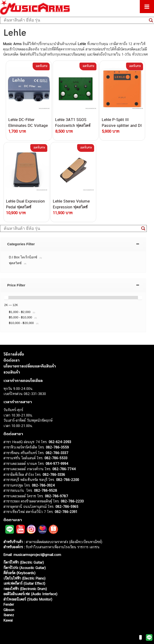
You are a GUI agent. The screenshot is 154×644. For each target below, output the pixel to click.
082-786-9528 (46, 490)
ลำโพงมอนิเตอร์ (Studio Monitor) (28, 599)
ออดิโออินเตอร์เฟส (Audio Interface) (30, 594)
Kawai (8, 620)
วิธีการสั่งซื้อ (14, 354)
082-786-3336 (54, 475)
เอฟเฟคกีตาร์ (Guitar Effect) (24, 583)
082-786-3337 (57, 453)
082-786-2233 (72, 501)
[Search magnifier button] (143, 228)
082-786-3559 (57, 447)
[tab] (73, 244)
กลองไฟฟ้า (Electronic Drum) (25, 589)
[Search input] (75, 20)
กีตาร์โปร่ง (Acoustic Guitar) (25, 568)
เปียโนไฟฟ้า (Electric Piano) (24, 578)
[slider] (6, 298)
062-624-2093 (60, 442)
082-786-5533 (56, 458)
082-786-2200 (68, 480)
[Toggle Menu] (147, 7)
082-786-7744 (64, 469)
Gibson (9, 610)
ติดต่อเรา (12, 360)
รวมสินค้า (12, 372)
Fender (9, 604)
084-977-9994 (57, 464)
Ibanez (9, 615)
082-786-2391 (66, 512)
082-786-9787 (56, 496)
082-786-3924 (43, 485)
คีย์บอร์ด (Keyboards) (19, 573)
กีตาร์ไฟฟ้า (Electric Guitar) (24, 562)
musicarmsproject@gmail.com (37, 555)
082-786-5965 (67, 507)
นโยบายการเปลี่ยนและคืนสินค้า (30, 366)
